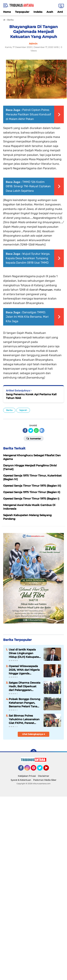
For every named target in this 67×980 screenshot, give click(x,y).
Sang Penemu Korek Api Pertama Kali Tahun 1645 (31, 396)
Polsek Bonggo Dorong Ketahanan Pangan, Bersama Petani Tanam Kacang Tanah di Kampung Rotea (24, 703)
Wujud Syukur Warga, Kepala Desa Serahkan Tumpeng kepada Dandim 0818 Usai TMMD (28, 258)
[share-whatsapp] (36, 430)
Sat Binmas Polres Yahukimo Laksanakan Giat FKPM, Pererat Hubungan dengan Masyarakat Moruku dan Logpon (24, 719)
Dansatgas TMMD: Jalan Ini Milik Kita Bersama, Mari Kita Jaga (27, 317)
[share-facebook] (25, 430)
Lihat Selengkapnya (34, 734)
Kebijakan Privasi (27, 776)
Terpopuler (22, 12)
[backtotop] (33, 752)
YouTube (49, 769)
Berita (9, 410)
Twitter (41, 769)
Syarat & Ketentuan (21, 780)
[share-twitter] (31, 430)
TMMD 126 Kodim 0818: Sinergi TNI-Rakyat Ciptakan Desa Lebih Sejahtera (28, 186)
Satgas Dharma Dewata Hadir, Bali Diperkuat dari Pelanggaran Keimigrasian (25, 686)
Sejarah (23, 410)
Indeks (38, 12)
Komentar (34, 438)
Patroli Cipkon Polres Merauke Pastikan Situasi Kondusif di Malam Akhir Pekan (28, 114)
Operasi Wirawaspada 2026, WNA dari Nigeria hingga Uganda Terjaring (24, 670)
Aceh (50, 12)
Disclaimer (43, 776)
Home (7, 12)
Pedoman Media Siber (45, 780)
